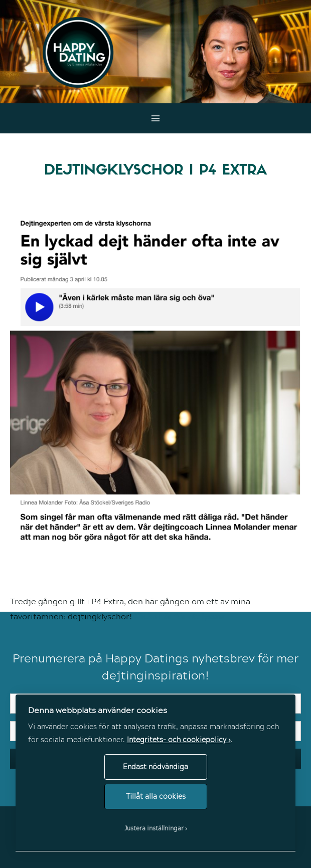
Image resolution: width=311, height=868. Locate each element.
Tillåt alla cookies (156, 796)
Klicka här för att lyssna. (181, 616)
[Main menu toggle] (156, 119)
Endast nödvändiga (155, 766)
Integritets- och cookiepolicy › (179, 739)
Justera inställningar (154, 828)
